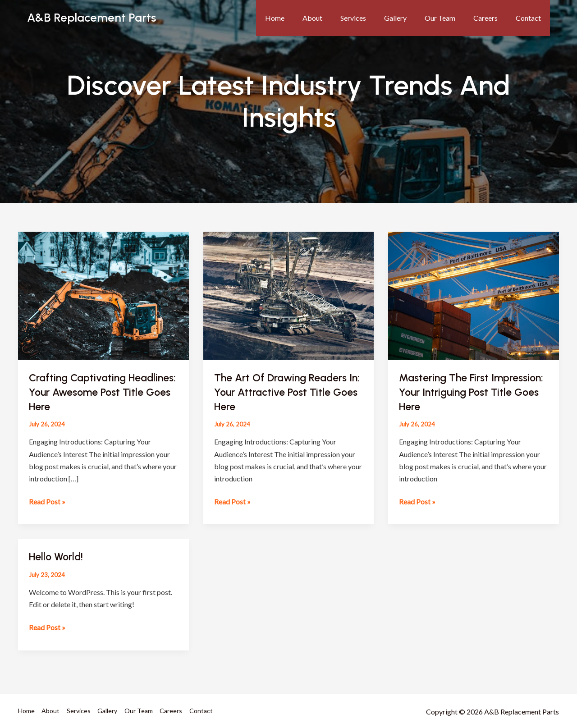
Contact (530, 18)
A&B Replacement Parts (92, 18)
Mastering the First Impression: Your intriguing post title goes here (463, 391)
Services (369, 18)
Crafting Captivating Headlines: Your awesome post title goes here (102, 391)
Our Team (449, 18)
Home (298, 18)
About (332, 18)
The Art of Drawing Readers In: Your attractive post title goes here (283, 391)
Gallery (408, 18)
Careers (491, 18)
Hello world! (57, 556)
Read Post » (47, 500)
